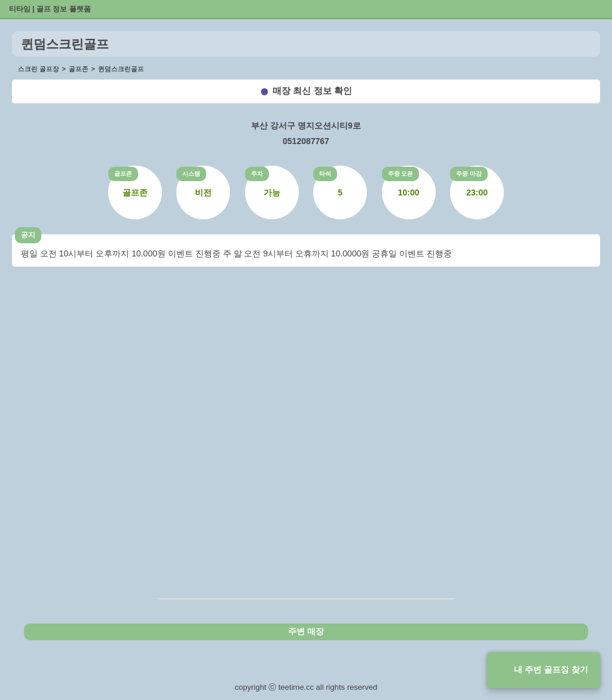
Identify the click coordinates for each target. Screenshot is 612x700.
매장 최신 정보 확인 (312, 91)
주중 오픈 (401, 174)
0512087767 (306, 141)
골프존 (123, 174)
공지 (28, 235)
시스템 (191, 174)
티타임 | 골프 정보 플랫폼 (50, 9)
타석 (325, 174)
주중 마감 (469, 174)
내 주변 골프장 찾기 (551, 670)
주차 (257, 174)
